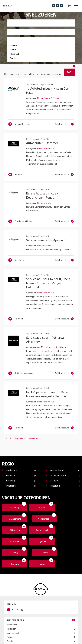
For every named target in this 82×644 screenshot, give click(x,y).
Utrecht (65, 481)
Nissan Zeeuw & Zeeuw (48, 98)
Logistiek (42, 541)
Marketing (15, 507)
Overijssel (21, 486)
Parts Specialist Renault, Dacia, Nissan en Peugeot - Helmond (48, 394)
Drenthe (41, 50)
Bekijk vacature (62, 124)
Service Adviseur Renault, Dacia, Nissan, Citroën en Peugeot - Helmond (48, 283)
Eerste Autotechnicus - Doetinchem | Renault (42, 195)
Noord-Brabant (65, 476)
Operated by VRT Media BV (42, 641)
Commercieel (42, 530)
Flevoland (41, 54)
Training (42, 564)
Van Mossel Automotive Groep (51, 347)
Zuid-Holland (65, 471)
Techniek (15, 564)
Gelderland (21, 471)
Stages (42, 507)
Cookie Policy (9, 641)
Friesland (41, 58)
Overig (15, 553)
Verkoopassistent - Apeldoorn (47, 240)
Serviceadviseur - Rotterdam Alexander (46, 340)
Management (15, 519)
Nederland (41, 45)
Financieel (15, 541)
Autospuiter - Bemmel (42, 143)
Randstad (21, 476)
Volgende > (20, 438)
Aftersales (15, 530)
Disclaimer (23, 641)
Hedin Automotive (46, 148)
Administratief (45, 519)
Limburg (21, 481)
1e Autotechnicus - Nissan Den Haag (48, 90)
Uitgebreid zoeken (15, 71)
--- (41, 41)
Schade (45, 553)
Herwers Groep (44, 203)
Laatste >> (33, 438)
